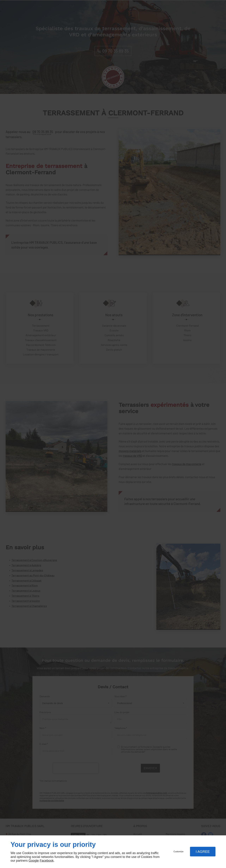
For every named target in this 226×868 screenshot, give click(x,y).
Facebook (47, 861)
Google (34, 861)
